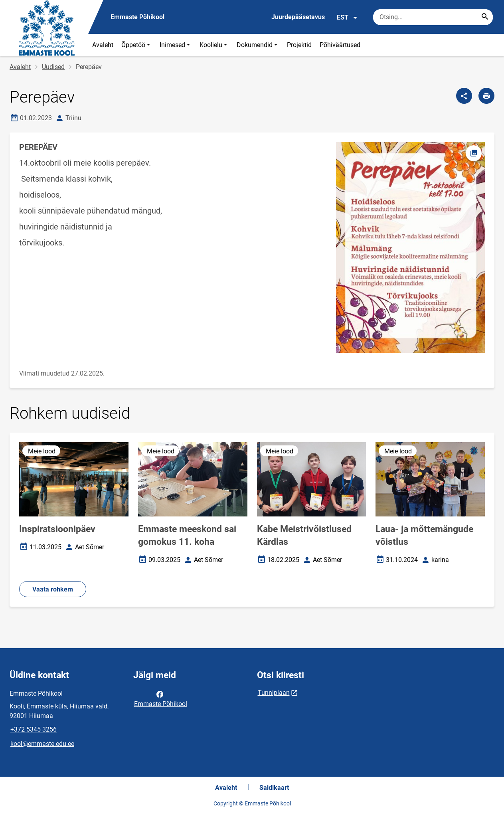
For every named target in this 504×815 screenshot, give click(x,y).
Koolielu (214, 45)
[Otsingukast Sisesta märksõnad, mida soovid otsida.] (433, 17)
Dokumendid (258, 45)
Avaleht (103, 45)
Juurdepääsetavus (298, 17)
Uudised (53, 67)
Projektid (299, 45)
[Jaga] (464, 96)
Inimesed (176, 45)
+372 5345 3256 (34, 729)
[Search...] (485, 17)
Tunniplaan (274, 693)
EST (347, 18)
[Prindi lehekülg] (486, 96)
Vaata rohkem (53, 589)
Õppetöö (136, 45)
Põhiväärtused (340, 45)
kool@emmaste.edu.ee (42, 744)
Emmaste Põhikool (161, 698)
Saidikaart (274, 788)
